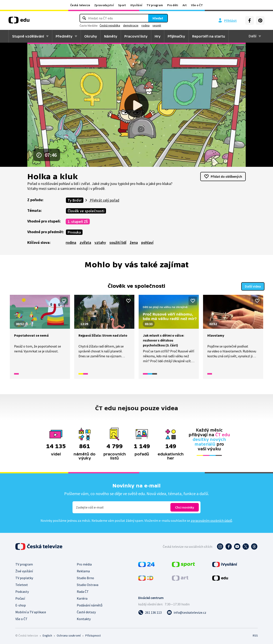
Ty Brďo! (75, 200)
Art (185, 5)
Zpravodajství (104, 5)
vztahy (100, 242)
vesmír (157, 25)
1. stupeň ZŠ (78, 222)
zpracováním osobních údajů (211, 520)
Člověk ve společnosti (86, 211)
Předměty (64, 36)
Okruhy (91, 36)
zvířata (85, 242)
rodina (145, 25)
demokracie (131, 25)
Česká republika (110, 25)
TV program (155, 5)
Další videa (253, 286)
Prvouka (74, 232)
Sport (122, 5)
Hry (158, 36)
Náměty (111, 36)
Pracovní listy (136, 36)
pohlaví (147, 242)
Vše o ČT (197, 5)
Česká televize (80, 5)
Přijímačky (176, 36)
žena (134, 242)
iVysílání (136, 5)
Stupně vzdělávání (28, 36)
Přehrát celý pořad (104, 200)
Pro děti (173, 5)
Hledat (158, 18)
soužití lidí (118, 242)
